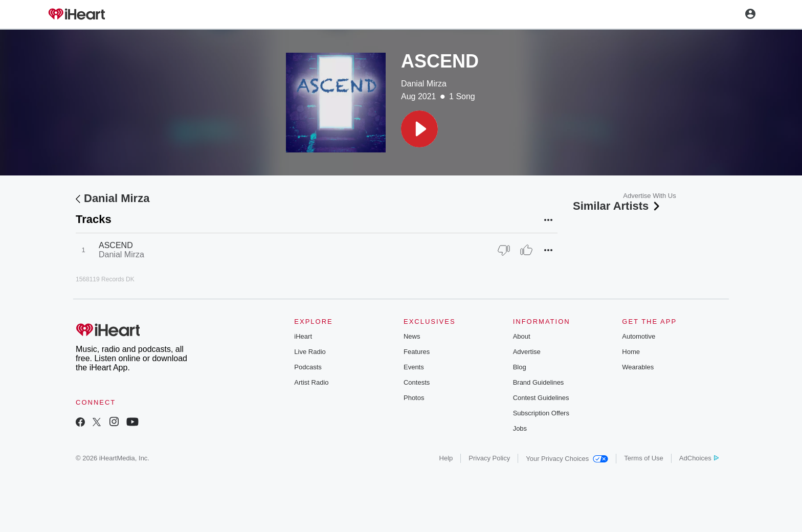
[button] (419, 129)
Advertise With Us (649, 196)
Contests (417, 382)
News (412, 336)
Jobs (520, 428)
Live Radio (310, 352)
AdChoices (699, 458)
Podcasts (308, 367)
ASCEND (116, 245)
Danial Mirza (424, 84)
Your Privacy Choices (567, 459)
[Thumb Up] (526, 250)
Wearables (638, 367)
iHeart (303, 336)
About (522, 336)
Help (446, 458)
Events (414, 367)
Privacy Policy (489, 458)
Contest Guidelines (541, 398)
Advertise (527, 352)
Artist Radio (311, 382)
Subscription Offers (541, 413)
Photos (414, 398)
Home (631, 352)
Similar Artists (617, 206)
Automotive (639, 336)
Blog (520, 367)
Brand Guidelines (539, 382)
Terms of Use (644, 458)
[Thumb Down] (504, 250)
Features (417, 352)
